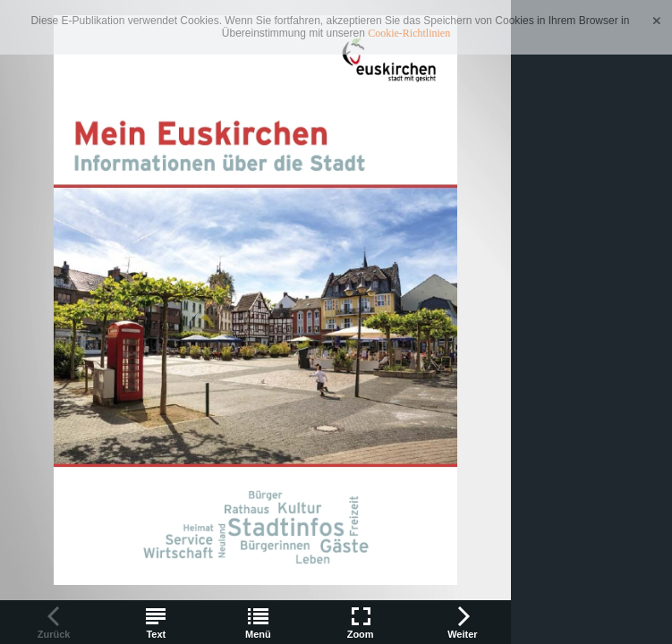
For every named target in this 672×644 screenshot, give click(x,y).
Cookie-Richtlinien (409, 33)
